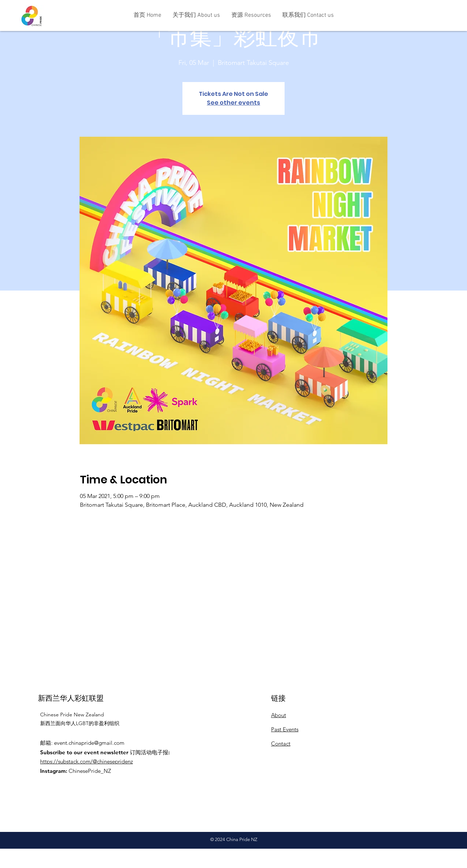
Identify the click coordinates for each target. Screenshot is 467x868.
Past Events (285, 729)
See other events (233, 103)
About (279, 715)
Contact (281, 744)
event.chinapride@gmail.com (89, 743)
